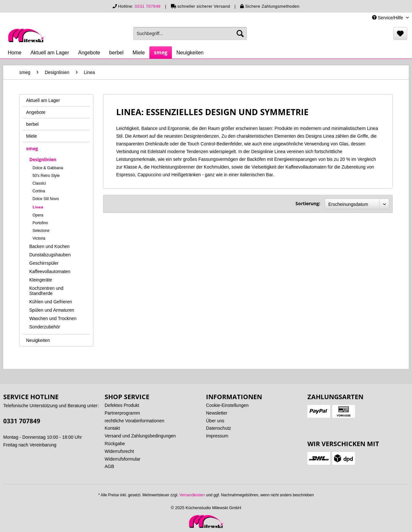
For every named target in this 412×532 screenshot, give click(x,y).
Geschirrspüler (44, 263)
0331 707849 (147, 6)
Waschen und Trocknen (53, 318)
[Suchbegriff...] (190, 33)
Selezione (41, 231)
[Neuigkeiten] (190, 53)
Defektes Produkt (122, 405)
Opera (38, 215)
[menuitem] (190, 33)
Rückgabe (115, 444)
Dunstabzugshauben (50, 255)
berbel (32, 124)
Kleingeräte (41, 280)
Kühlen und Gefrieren (51, 302)
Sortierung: (308, 203)
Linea (38, 207)
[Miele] (139, 53)
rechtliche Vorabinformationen (134, 421)
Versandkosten (192, 495)
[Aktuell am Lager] (50, 53)
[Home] (15, 53)
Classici (39, 183)
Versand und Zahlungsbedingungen (140, 436)
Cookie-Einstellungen (227, 405)
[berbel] (116, 53)
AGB (109, 466)
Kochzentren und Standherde (46, 291)
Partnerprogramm (122, 413)
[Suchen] (240, 33)
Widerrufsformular (122, 459)
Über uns (215, 421)
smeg (32, 148)
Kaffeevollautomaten (50, 271)
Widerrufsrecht (119, 451)
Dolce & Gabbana (48, 168)
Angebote (36, 112)
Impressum (217, 436)
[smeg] (161, 52)
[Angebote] (89, 53)
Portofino (40, 223)
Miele (31, 136)
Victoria (39, 238)
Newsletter (217, 413)
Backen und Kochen (49, 246)
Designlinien (43, 159)
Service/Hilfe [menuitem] (388, 18)
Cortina (39, 191)
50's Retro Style (46, 176)
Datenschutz (219, 428)
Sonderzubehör (45, 327)
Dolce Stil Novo (46, 199)
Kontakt (112, 428)
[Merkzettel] (400, 33)
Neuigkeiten (38, 340)
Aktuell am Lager (43, 100)
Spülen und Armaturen (52, 310)
